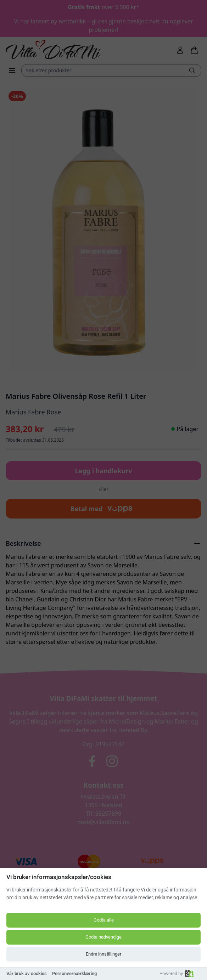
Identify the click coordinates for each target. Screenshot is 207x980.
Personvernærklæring (74, 973)
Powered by (177, 973)
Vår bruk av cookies (27, 973)
